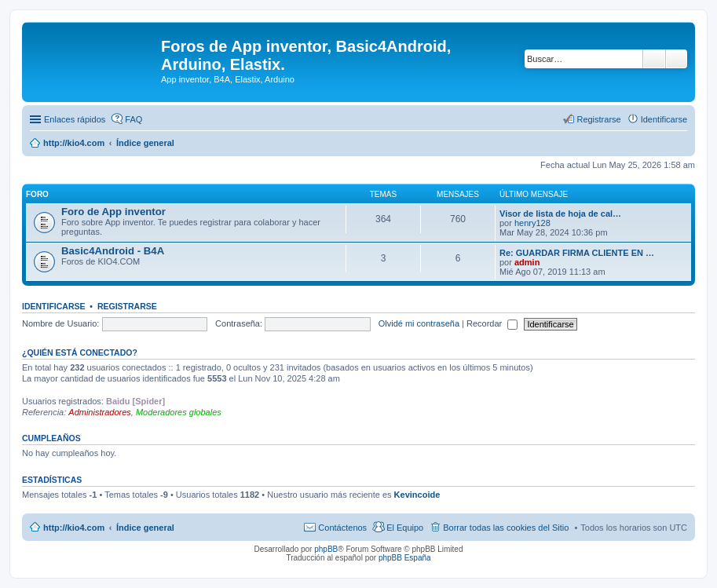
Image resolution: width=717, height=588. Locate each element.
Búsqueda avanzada (677, 59)
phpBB (326, 549)
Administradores (99, 412)
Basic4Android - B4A (113, 251)
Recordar (492, 323)
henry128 (532, 223)
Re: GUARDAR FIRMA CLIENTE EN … (577, 253)
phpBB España (405, 558)
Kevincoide (417, 495)
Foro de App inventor (113, 212)
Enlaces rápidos (75, 119)
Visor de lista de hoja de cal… (560, 214)
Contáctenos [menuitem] (342, 528)
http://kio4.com (74, 528)
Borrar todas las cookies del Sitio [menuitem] (506, 528)
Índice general (145, 528)
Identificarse (54, 306)
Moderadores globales (179, 412)
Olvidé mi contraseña (419, 323)
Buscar (654, 59)
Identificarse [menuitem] (664, 119)
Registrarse (127, 306)
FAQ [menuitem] (134, 119)
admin (527, 262)
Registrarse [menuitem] (598, 119)
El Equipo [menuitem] (405, 528)
